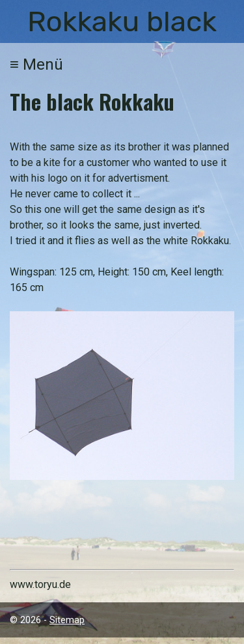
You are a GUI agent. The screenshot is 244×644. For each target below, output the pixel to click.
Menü (36, 64)
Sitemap (67, 620)
